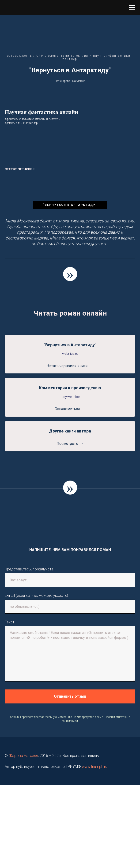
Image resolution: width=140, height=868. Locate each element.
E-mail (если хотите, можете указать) (36, 596)
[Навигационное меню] (132, 7)
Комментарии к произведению (70, 388)
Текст (9, 622)
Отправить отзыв (70, 696)
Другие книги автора (70, 431)
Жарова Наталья (23, 756)
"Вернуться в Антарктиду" (70, 345)
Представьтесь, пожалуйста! (29, 569)
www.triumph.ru (95, 767)
